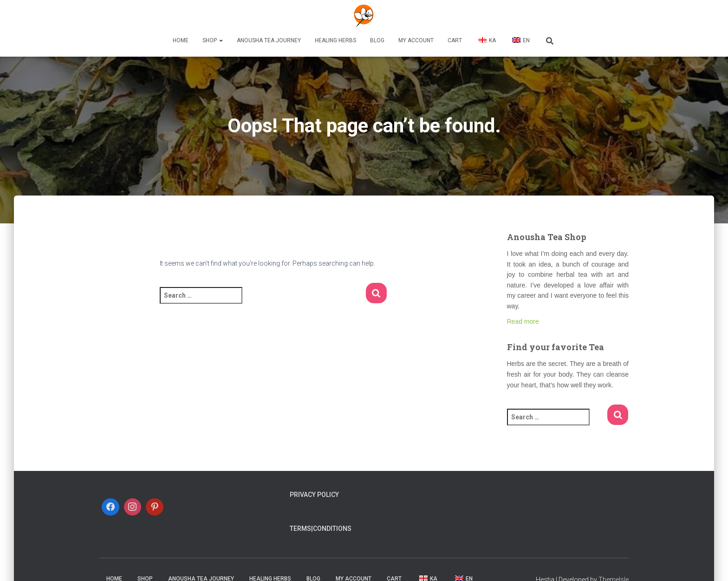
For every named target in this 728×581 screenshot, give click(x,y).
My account (416, 40)
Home (181, 40)
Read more (523, 321)
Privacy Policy (314, 495)
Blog (377, 40)
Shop (213, 40)
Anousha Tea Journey (269, 40)
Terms (300, 529)
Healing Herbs (335, 40)
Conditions (332, 529)
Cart (455, 40)
